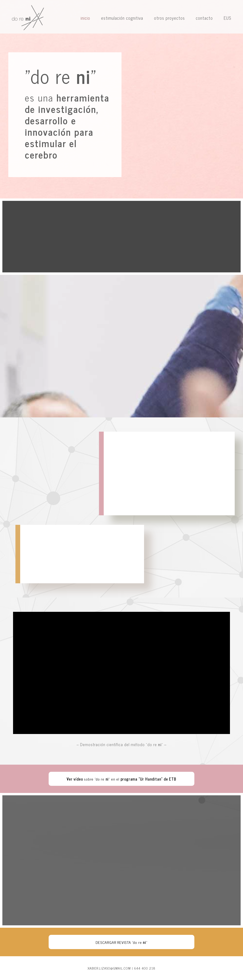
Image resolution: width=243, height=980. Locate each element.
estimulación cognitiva (122, 18)
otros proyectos (169, 18)
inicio (85, 18)
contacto (204, 18)
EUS (227, 18)
